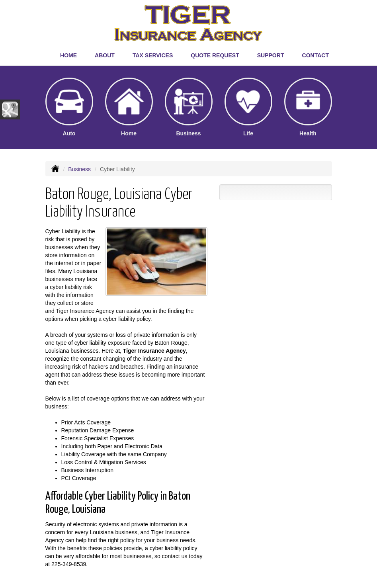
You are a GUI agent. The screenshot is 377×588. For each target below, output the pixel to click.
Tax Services (153, 55)
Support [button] (271, 55)
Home (68, 55)
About (105, 55)
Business (79, 169)
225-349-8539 (69, 564)
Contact (315, 55)
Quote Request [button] (215, 55)
